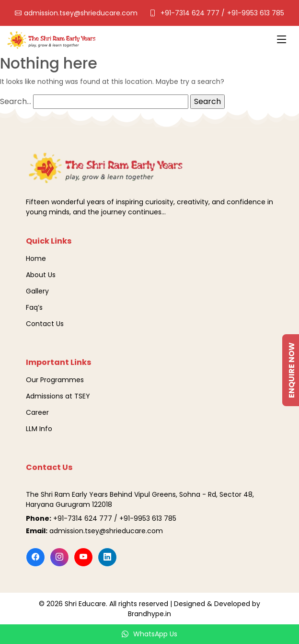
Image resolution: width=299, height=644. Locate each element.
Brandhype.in (149, 614)
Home (36, 258)
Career (37, 412)
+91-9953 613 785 (256, 13)
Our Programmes (55, 380)
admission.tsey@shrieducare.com (81, 13)
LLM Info (39, 429)
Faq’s (34, 307)
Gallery (37, 291)
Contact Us (45, 324)
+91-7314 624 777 (191, 13)
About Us (41, 275)
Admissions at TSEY (58, 396)
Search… (16, 101)
